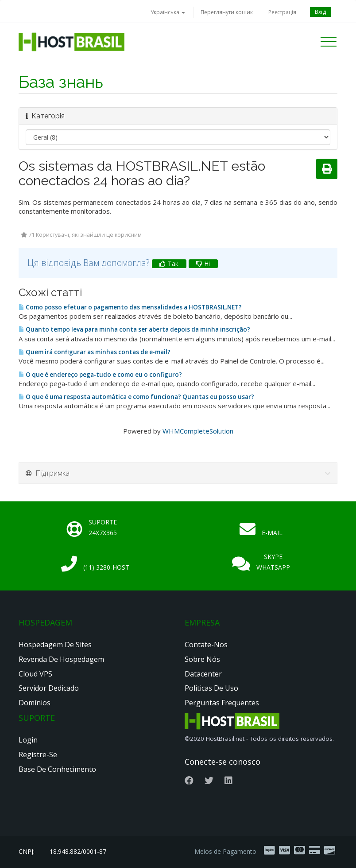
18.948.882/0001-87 (78, 851)
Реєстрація (282, 12)
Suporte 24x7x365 (103, 527)
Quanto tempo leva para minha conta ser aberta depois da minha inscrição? (134, 329)
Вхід (320, 12)
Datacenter (203, 674)
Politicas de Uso (211, 688)
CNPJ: (27, 851)
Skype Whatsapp (273, 562)
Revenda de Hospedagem (61, 659)
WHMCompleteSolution (198, 431)
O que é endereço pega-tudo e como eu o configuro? (100, 375)
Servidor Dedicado (49, 688)
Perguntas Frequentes (222, 703)
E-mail (272, 533)
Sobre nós (202, 659)
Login (28, 740)
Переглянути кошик (227, 12)
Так (169, 264)
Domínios (35, 703)
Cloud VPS (35, 674)
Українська (168, 12)
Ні (203, 264)
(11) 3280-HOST (106, 567)
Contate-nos (206, 645)
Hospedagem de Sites (55, 645)
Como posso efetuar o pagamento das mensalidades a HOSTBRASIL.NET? (130, 307)
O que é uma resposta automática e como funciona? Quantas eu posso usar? (136, 397)
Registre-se (38, 755)
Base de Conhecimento (57, 769)
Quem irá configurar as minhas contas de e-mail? (95, 352)
